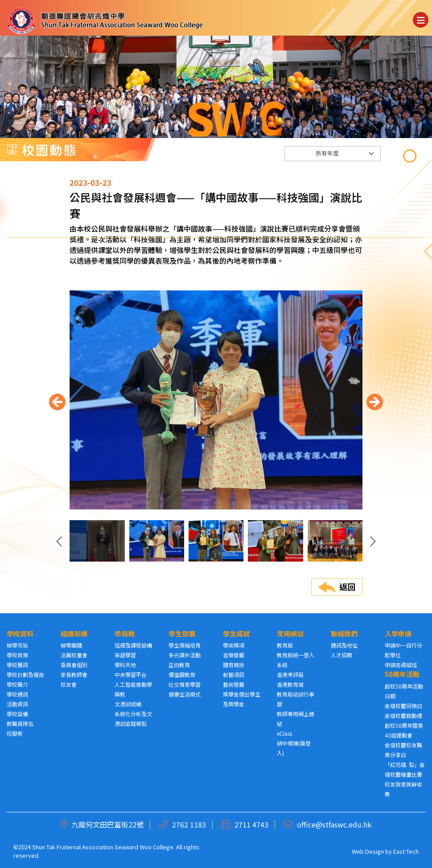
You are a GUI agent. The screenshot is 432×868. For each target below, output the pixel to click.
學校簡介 (17, 684)
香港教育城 (290, 684)
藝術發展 (234, 684)
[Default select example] (333, 177)
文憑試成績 (128, 704)
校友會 (69, 684)
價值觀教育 (182, 674)
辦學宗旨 (17, 645)
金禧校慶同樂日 (403, 706)
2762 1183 (189, 824)
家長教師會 (74, 674)
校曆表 (15, 733)
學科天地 (125, 665)
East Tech (406, 851)
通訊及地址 (344, 645)
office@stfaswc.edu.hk (334, 824)
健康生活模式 (185, 694)
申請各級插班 (401, 665)
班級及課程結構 (133, 645)
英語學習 (125, 655)
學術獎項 (234, 645)
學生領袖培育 (185, 645)
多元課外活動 (185, 655)
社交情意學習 (185, 684)
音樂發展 (234, 655)
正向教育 (179, 665)
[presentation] (57, 432)
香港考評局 (290, 674)
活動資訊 (17, 704)
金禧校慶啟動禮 (403, 715)
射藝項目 (234, 674)
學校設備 (17, 714)
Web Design (368, 851)
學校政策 (17, 655)
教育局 (285, 645)
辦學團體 (71, 645)
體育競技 (234, 665)
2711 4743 (251, 824)
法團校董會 (74, 655)
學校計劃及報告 (25, 674)
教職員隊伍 (20, 723)
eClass (284, 733)
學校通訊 (17, 694)
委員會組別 (74, 665)
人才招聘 (341, 655)
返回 (337, 616)
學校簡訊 (17, 665)
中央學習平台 (131, 674)
